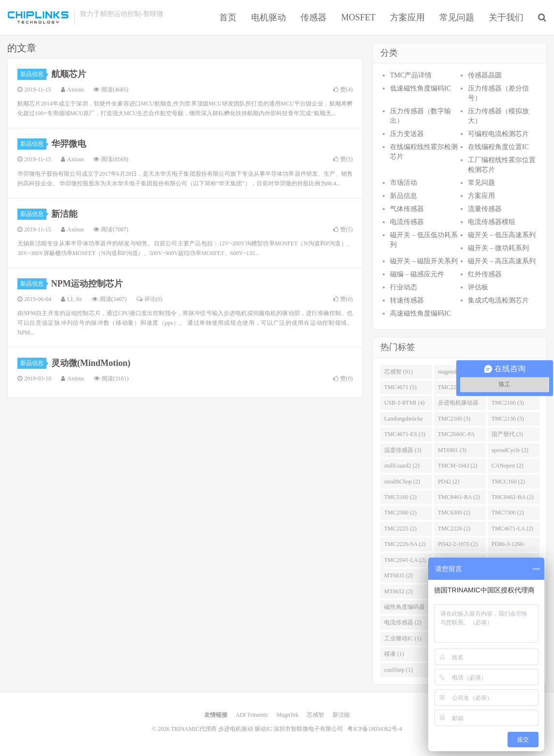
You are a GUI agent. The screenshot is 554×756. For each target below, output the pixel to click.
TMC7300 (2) (508, 513)
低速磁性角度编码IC (420, 88)
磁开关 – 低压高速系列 (502, 235)
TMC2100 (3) (454, 419)
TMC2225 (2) (400, 529)
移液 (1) (394, 654)
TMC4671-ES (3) (405, 434)
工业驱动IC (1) (403, 638)
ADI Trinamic (252, 715)
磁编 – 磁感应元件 (417, 274)
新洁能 (64, 214)
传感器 (314, 17)
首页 (228, 17)
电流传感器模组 (492, 222)
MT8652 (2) (398, 591)
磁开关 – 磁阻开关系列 (424, 261)
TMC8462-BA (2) (513, 497)
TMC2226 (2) (454, 529)
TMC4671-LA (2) (512, 529)
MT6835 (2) (398, 575)
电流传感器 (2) (403, 622)
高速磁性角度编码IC (420, 313)
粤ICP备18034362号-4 (375, 729)
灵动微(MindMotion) (91, 363)
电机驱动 (269, 17)
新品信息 (33, 74)
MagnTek (287, 715)
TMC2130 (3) (508, 419)
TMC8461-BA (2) (459, 497)
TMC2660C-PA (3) (456, 436)
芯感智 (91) (398, 372)
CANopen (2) (508, 466)
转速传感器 (407, 300)
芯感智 (315, 715)
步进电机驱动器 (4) (458, 405)
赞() (343, 90)
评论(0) (150, 299)
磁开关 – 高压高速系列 (502, 261)
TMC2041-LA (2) (405, 560)
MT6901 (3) (452, 450)
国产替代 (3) (507, 434)
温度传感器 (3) (403, 450)
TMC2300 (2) (400, 513)
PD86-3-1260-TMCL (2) (508, 546)
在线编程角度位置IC (498, 147)
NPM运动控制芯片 (87, 284)
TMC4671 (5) (400, 387)
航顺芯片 (69, 74)
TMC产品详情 (411, 75)
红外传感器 (485, 274)
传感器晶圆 (485, 75)
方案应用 (407, 17)
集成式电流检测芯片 (498, 300)
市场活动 (404, 183)
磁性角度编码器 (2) (404, 609)
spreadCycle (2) (510, 450)
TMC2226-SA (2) (405, 544)
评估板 (478, 287)
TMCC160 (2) (508, 482)
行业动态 (404, 287)
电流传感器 (407, 222)
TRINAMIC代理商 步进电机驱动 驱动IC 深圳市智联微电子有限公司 (38, 17)
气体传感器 (407, 209)
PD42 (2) (449, 482)
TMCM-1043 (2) (458, 466)
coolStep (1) (398, 670)
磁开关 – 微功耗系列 (498, 248)
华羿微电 (69, 144)
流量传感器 (485, 209)
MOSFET (358, 17)
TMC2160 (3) (508, 403)
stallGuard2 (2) (402, 466)
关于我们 (506, 17)
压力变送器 (407, 134)
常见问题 (457, 17)
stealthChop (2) (402, 482)
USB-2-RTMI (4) (404, 403)
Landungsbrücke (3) (404, 421)
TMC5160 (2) (400, 497)
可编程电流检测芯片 (498, 134)
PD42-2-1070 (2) (458, 544)
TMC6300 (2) (454, 513)
